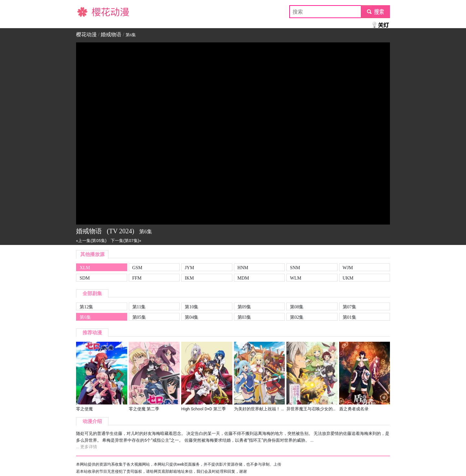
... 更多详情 (87, 447)
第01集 (349, 317)
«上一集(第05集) (91, 241)
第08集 (297, 307)
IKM (189, 278)
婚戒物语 (111, 34)
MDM (243, 278)
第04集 (192, 317)
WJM (348, 268)
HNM (243, 268)
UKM (348, 278)
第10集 (192, 307)
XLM (85, 268)
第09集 (244, 307)
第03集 (244, 317)
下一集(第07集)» (126, 241)
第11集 (139, 307)
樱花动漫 (86, 11)
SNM (295, 268)
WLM (296, 278)
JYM (189, 268)
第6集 (85, 317)
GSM (137, 268)
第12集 (86, 307)
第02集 (297, 317)
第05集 (139, 317)
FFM (137, 278)
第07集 (349, 307)
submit (375, 11)
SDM (85, 278)
